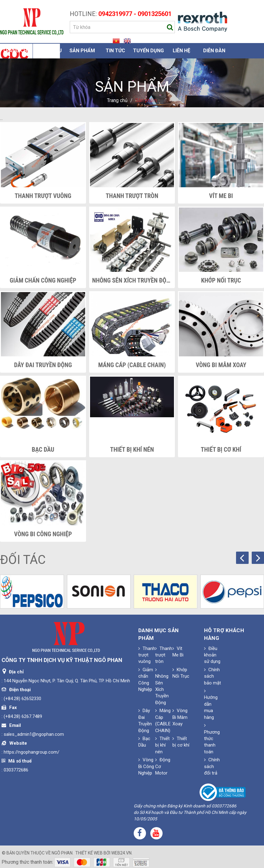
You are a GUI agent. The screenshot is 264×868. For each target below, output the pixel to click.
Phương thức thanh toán (212, 739)
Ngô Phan (62, 853)
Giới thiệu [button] (49, 51)
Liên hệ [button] (181, 51)
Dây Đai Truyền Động (43, 365)
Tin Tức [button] (115, 51)
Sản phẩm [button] (82, 51)
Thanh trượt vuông (43, 196)
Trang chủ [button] (16, 51)
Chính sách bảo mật (213, 676)
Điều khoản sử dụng (212, 655)
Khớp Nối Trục (221, 280)
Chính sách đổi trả (212, 766)
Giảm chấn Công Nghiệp (43, 280)
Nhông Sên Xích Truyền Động (132, 280)
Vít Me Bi (221, 196)
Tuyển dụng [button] (148, 51)
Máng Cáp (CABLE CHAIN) (132, 365)
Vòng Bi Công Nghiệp (43, 534)
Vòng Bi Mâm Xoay (221, 365)
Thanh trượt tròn (132, 196)
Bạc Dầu (43, 450)
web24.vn (121, 853)
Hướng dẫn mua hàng (211, 704)
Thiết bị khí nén (132, 450)
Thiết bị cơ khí (221, 450)
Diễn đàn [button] (214, 51)
